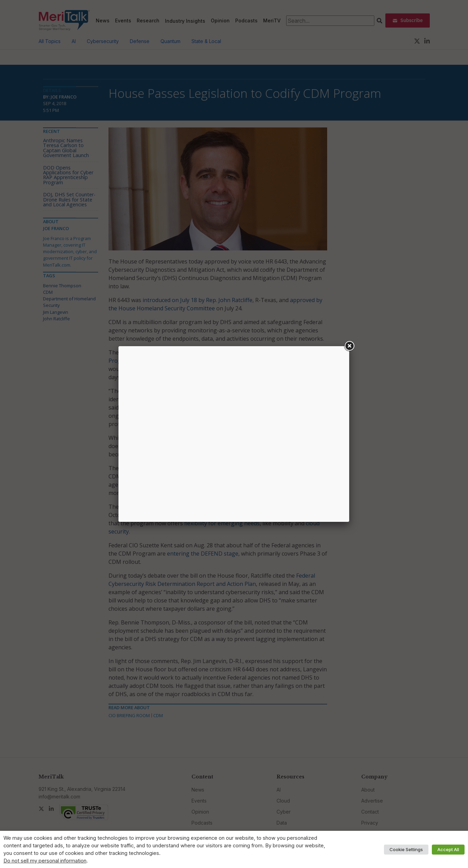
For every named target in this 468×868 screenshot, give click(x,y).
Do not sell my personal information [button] (45, 861)
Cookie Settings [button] (406, 849)
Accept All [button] (448, 849)
